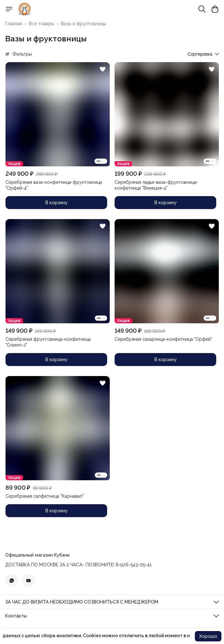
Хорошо (208, 636)
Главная (14, 24)
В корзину (56, 203)
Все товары (41, 24)
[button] (58, 114)
